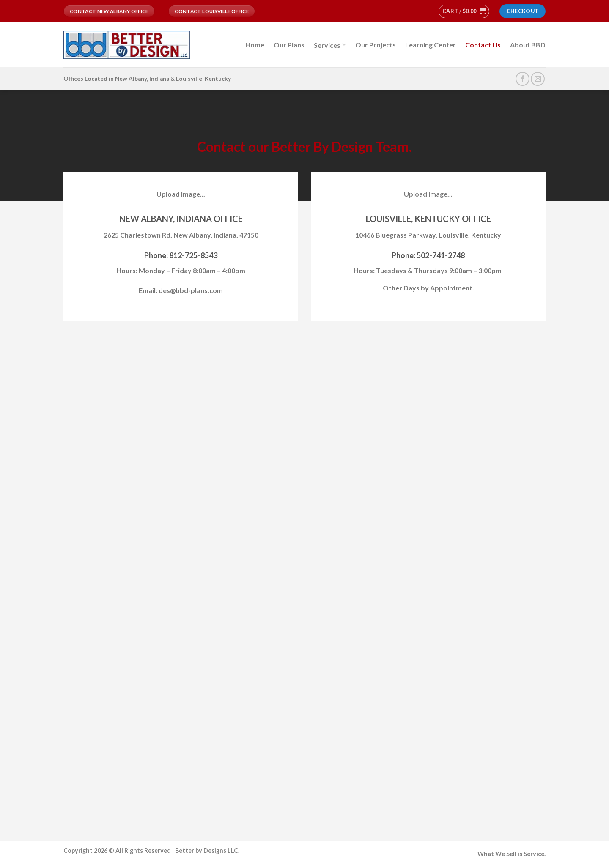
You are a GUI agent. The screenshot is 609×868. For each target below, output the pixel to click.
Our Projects (376, 45)
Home (255, 45)
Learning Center (431, 45)
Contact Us (483, 45)
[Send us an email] (538, 79)
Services (330, 45)
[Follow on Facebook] (523, 79)
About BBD (528, 45)
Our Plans (289, 45)
